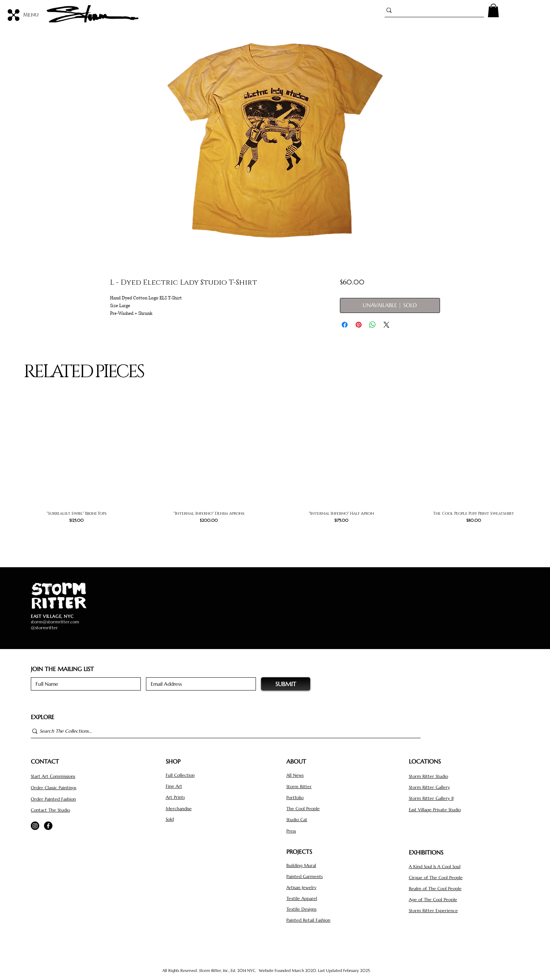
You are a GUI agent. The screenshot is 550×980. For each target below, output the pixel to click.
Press (291, 831)
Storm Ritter (299, 786)
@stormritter (44, 628)
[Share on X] (386, 325)
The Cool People (303, 808)
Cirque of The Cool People (436, 877)
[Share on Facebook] (345, 325)
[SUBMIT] (286, 684)
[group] (275, 470)
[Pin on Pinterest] (359, 325)
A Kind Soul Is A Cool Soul (435, 866)
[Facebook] (48, 826)
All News (295, 775)
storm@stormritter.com (55, 622)
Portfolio (295, 797)
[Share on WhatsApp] (373, 325)
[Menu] (23, 15)
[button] (493, 10)
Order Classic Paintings (54, 788)
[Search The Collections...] (222, 731)
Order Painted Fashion (53, 799)
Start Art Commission (52, 776)
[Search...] (431, 10)
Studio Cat (297, 819)
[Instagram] (35, 826)
